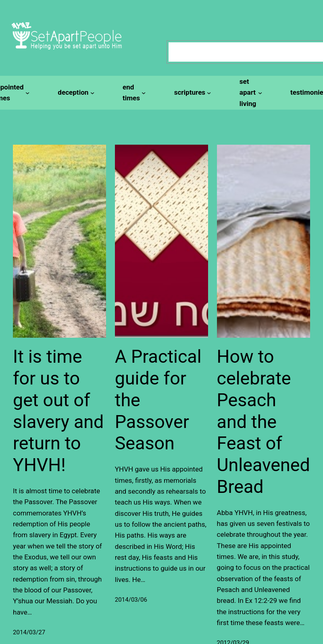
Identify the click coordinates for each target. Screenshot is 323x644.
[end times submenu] (133, 93)
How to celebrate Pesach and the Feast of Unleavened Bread (264, 421)
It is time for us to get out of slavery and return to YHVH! (58, 411)
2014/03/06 (131, 600)
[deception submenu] (75, 92)
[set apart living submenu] (250, 93)
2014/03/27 (29, 632)
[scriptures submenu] (192, 92)
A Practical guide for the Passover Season (158, 400)
